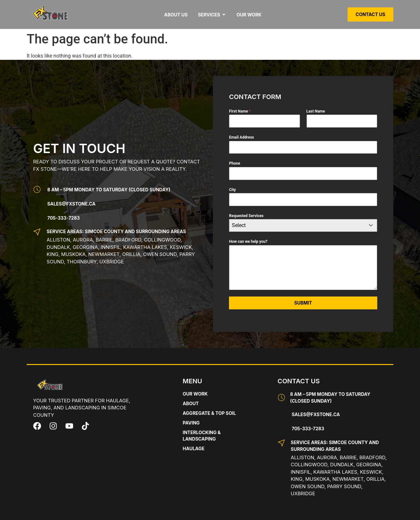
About (191, 403)
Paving (191, 423)
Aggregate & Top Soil (209, 413)
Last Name (316, 111)
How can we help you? (248, 242)
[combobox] (303, 225)
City (232, 190)
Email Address (242, 137)
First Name (240, 111)
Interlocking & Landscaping (202, 436)
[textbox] (297, 225)
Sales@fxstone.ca (71, 204)
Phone (234, 163)
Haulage (194, 448)
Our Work (195, 394)
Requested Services (246, 216)
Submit (303, 303)
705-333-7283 (64, 218)
